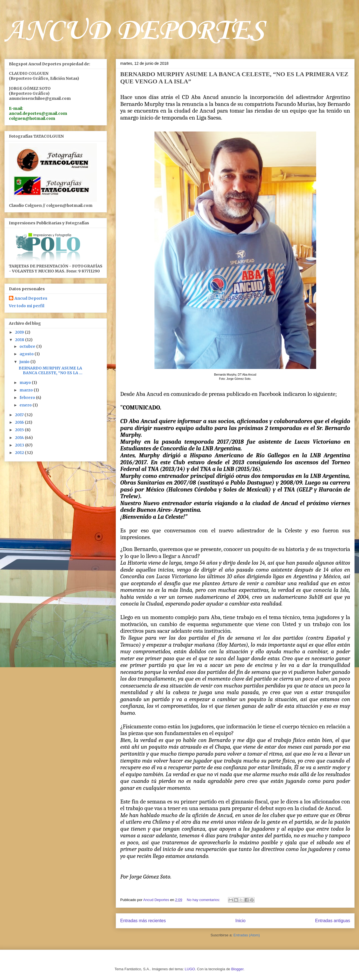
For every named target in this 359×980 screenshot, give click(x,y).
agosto (27, 354)
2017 (20, 415)
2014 (20, 438)
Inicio (240, 921)
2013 (20, 445)
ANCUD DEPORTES (134, 31)
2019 (20, 332)
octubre (28, 346)
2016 (20, 422)
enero (26, 405)
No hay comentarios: (204, 900)
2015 (20, 430)
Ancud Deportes (31, 298)
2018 (20, 340)
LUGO (190, 969)
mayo (26, 383)
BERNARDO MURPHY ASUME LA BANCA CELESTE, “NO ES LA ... (51, 370)
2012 (20, 453)
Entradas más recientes (143, 921)
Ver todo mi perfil (27, 306)
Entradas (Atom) (247, 935)
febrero (28, 398)
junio (25, 362)
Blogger (237, 969)
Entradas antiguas (333, 921)
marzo (27, 390)
